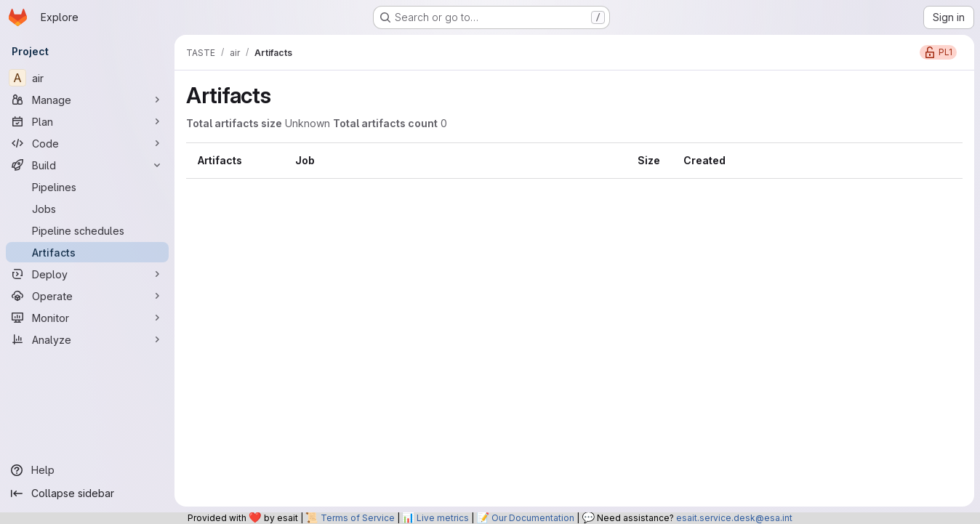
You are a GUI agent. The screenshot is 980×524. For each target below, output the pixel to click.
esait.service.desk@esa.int (734, 518)
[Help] (87, 470)
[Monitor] (87, 318)
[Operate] (87, 296)
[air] (87, 78)
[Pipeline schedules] (87, 230)
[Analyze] (87, 339)
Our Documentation (533, 518)
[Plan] (87, 121)
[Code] (87, 143)
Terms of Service (358, 518)
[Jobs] (87, 209)
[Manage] (87, 100)
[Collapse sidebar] (87, 493)
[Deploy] (87, 274)
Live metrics (443, 518)
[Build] (87, 165)
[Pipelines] (87, 187)
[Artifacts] (87, 252)
